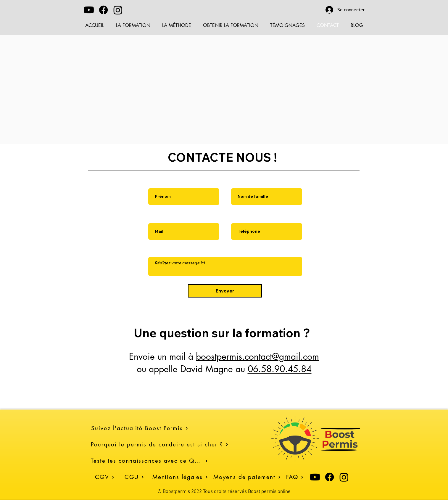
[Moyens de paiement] (247, 477)
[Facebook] (103, 10)
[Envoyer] (225, 291)
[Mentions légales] (180, 477)
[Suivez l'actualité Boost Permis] (161, 428)
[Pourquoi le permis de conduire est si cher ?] (161, 444)
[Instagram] (118, 10)
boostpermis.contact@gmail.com (257, 356)
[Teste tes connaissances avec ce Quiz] (149, 461)
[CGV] (105, 477)
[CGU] (134, 477)
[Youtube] (89, 10)
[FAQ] (295, 477)
